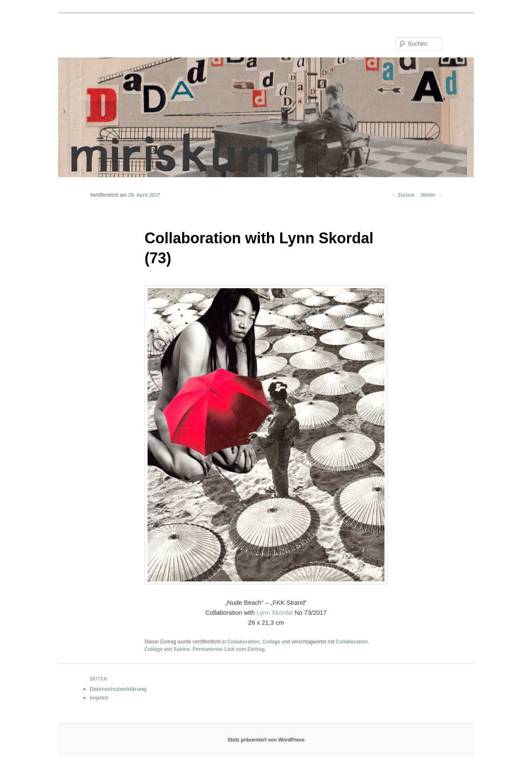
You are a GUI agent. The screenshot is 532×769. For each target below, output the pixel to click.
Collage (271, 642)
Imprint (99, 698)
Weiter (431, 195)
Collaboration (243, 642)
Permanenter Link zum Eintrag (228, 649)
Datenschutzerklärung (118, 689)
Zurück (403, 195)
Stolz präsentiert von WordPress (266, 740)
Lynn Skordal (275, 612)
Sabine (181, 649)
